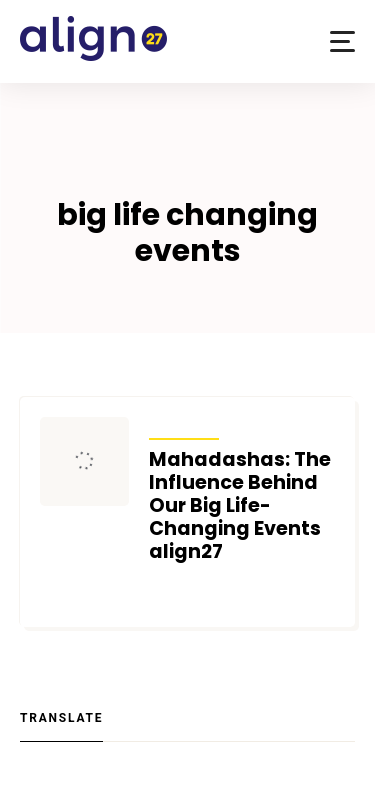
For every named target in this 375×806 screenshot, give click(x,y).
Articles (184, 426)
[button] (342, 41)
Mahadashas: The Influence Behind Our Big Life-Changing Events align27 (240, 505)
